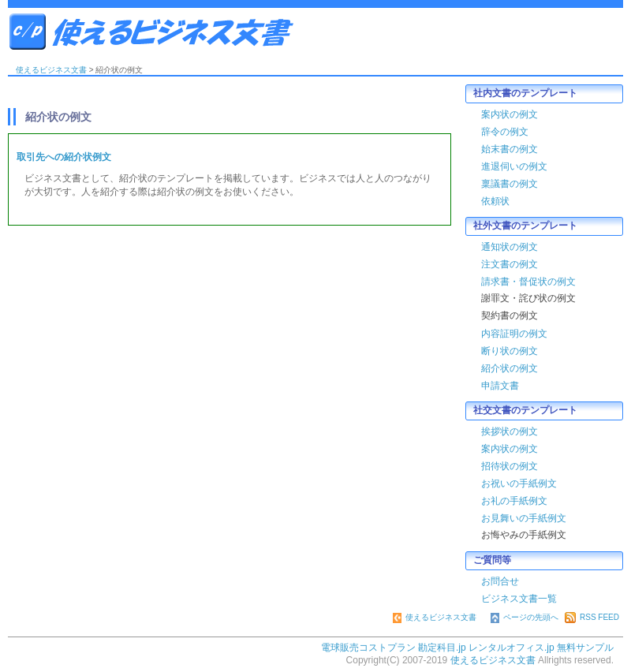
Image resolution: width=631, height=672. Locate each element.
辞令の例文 (505, 132)
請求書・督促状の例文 (528, 282)
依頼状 (495, 201)
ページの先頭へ (525, 617)
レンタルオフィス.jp (512, 648)
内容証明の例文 (514, 334)
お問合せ (500, 581)
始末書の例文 (510, 149)
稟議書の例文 (510, 184)
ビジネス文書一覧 (519, 599)
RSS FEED (592, 617)
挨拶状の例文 (510, 431)
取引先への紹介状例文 (64, 157)
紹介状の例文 (510, 368)
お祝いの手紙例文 (519, 483)
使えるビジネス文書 (174, 32)
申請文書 (500, 386)
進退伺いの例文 (514, 166)
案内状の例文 (510, 114)
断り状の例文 (510, 351)
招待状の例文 (510, 466)
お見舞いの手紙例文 (524, 518)
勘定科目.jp (442, 648)
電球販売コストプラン (368, 648)
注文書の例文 (510, 264)
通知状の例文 (510, 247)
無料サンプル (585, 648)
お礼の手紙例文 (514, 501)
